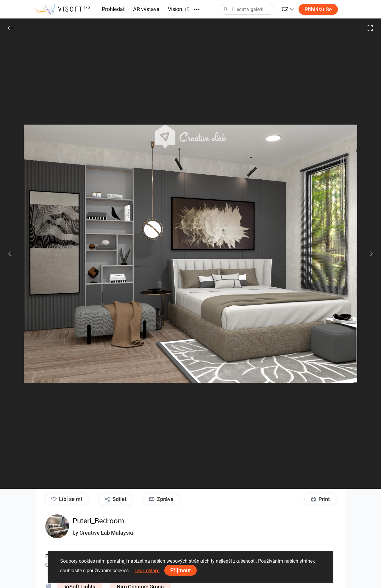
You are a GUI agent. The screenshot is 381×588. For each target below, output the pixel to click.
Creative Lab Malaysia (106, 533)
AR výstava (146, 9)
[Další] (368, 254)
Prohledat (113, 9)
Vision (179, 9)
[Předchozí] (10, 254)
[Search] (247, 9)
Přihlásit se (318, 9)
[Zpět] (11, 28)
